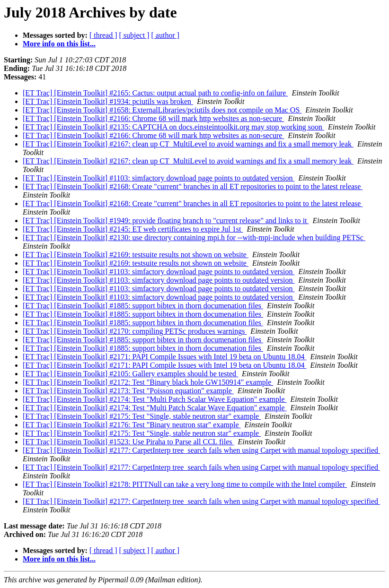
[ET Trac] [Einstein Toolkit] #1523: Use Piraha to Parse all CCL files (128, 442)
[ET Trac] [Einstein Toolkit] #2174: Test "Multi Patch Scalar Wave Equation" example (155, 399)
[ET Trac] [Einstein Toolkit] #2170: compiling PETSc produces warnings (135, 331)
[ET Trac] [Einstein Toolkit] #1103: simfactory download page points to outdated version (159, 178)
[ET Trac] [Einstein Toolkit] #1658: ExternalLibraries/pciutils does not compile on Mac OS (162, 110)
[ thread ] (103, 35)
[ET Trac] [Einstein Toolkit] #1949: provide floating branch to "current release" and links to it (166, 220)
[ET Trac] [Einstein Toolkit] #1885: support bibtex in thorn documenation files (143, 306)
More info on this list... (59, 44)
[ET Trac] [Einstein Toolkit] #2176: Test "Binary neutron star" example (132, 425)
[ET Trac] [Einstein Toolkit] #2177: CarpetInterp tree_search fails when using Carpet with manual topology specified (201, 450)
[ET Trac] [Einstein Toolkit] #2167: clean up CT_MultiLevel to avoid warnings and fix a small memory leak (188, 144)
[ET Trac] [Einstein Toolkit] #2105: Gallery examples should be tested (130, 374)
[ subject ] (134, 35)
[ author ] (166, 35)
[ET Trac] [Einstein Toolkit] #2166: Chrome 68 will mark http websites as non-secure (153, 118)
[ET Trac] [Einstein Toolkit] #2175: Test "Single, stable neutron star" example (142, 416)
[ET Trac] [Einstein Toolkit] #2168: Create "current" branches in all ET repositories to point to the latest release (193, 186)
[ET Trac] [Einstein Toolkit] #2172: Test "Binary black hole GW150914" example (148, 382)
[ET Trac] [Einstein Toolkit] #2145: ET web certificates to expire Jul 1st (133, 229)
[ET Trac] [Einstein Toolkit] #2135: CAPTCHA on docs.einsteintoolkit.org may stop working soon (173, 127)
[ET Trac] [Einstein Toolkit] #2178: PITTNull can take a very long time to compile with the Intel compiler (185, 484)
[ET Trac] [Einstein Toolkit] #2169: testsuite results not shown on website (136, 255)
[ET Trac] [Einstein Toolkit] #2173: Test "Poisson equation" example (128, 391)
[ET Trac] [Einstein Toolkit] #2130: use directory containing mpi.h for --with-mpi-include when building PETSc (194, 238)
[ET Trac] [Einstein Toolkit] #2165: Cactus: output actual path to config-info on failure (155, 93)
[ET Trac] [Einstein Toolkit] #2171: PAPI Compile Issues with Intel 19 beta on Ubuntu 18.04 (164, 357)
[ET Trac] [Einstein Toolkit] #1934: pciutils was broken (108, 101)
